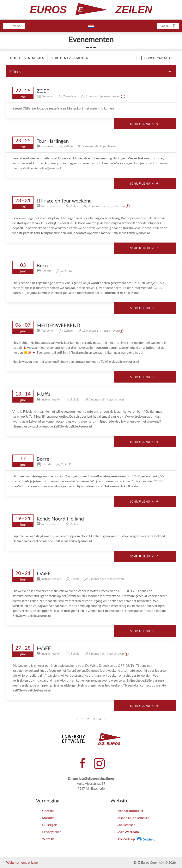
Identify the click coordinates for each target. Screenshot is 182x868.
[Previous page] (76, 719)
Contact (48, 811)
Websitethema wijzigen (23, 862)
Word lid (48, 839)
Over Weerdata (128, 832)
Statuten (48, 818)
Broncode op (137, 839)
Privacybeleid (52, 832)
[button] (14, 26)
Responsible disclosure (133, 818)
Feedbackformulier (130, 811)
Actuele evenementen (27, 58)
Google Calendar (156, 58)
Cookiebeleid (126, 825)
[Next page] (106, 719)
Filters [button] (15, 71)
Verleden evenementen (70, 58)
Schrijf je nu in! (145, 124)
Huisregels (50, 825)
